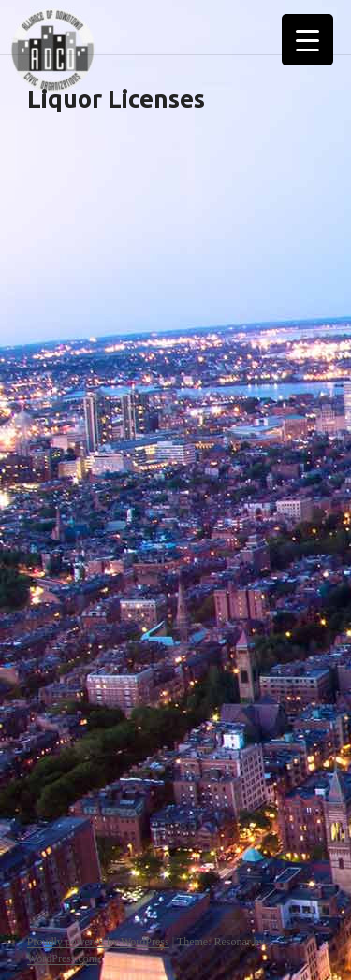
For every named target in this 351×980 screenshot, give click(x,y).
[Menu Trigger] (307, 40)
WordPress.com (62, 958)
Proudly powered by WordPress (98, 942)
